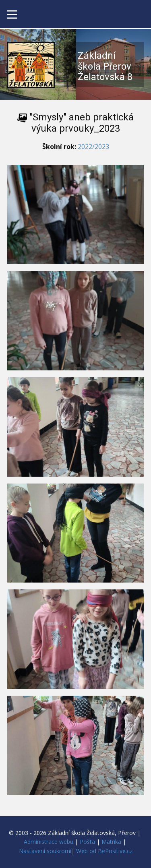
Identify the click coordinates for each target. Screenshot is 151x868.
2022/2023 (93, 147)
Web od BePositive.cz (104, 851)
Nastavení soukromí (45, 851)
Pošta (87, 842)
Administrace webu (49, 842)
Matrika (111, 842)
